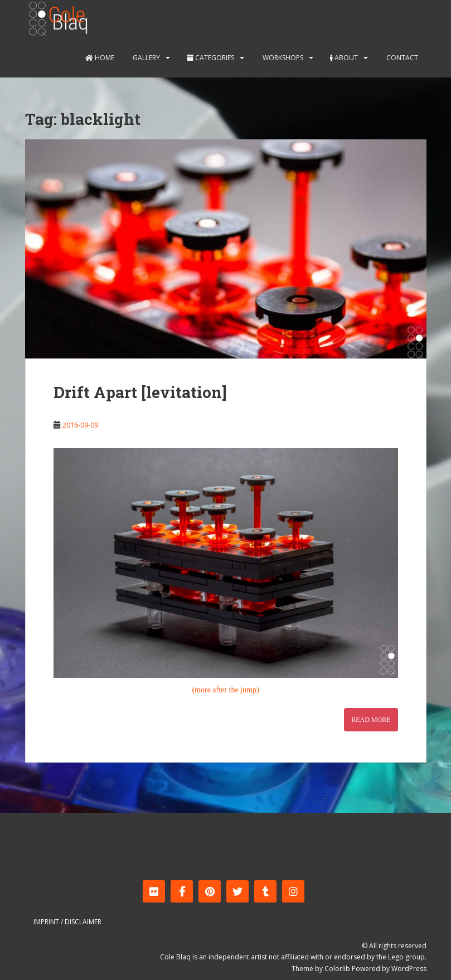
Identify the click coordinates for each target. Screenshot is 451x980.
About (344, 58)
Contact (401, 58)
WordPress (409, 969)
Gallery (146, 58)
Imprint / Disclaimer (67, 922)
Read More (371, 720)
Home (100, 58)
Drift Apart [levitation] (140, 392)
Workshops (282, 58)
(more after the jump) (225, 690)
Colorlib (337, 969)
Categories (210, 58)
